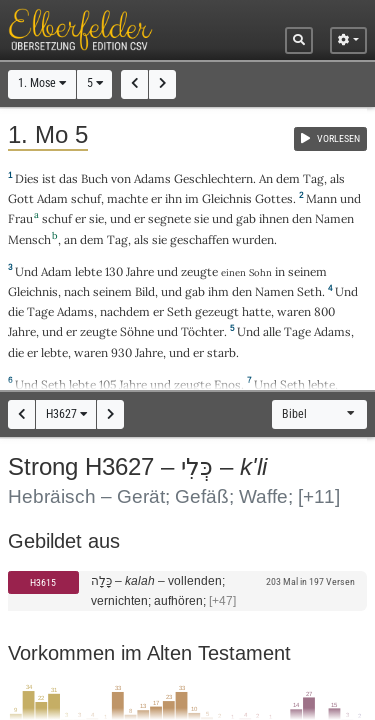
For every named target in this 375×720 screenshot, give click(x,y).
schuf (86, 198)
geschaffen (199, 239)
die (16, 352)
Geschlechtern (213, 178)
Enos (227, 384)
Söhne (137, 331)
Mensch (29, 239)
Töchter (202, 331)
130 (114, 271)
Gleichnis (227, 198)
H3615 (43, 582)
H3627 (66, 414)
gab (246, 218)
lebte (88, 271)
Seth (309, 291)
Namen (334, 218)
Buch (94, 178)
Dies (27, 178)
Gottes (274, 198)
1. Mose (42, 83)
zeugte (199, 271)
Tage (40, 311)
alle (272, 331)
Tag (313, 178)
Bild (145, 291)
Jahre (140, 271)
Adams (152, 178)
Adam (52, 198)
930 (121, 352)
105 (107, 384)
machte (127, 198)
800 (324, 311)
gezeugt (217, 311)
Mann (321, 198)
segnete (169, 218)
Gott (21, 198)
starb (221, 352)
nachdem (125, 311)
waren (294, 311)
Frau (20, 218)
